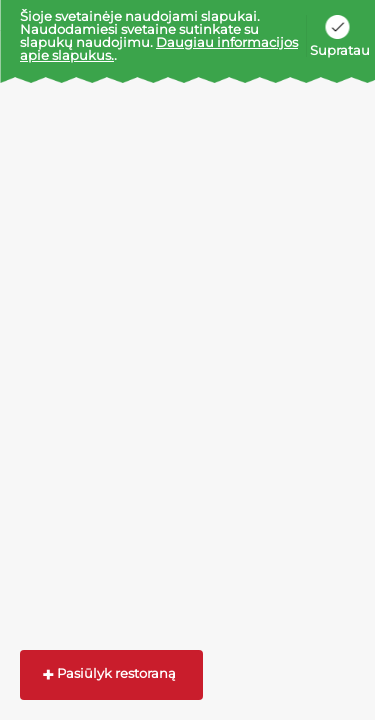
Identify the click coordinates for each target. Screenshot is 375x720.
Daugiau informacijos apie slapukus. (159, 48)
